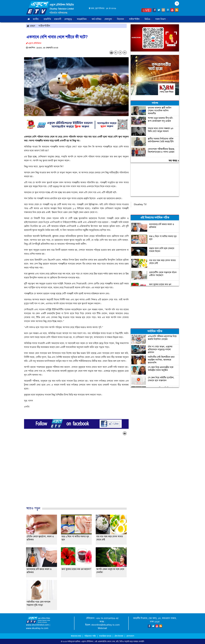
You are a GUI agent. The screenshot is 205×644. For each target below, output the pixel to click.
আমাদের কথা (76, 636)
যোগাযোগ (130, 636)
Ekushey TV (140, 204)
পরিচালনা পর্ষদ (90, 636)
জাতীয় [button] (37, 19)
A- (116, 53)
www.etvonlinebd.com (37, 625)
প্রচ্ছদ (31, 26)
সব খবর (174, 161)
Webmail (102, 628)
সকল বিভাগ (161, 19)
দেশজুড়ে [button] (69, 19)
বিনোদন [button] (122, 19)
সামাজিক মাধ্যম (105, 636)
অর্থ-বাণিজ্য (96, 19)
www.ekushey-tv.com (37, 628)
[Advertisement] (76, 474)
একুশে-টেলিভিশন (87, 641)
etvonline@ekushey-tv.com (106, 625)
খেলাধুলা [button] (109, 19)
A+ (125, 53)
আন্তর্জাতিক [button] (83, 19)
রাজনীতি (47, 19)
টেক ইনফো (119, 636)
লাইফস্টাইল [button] (135, 19)
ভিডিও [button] (148, 19)
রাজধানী (58, 19)
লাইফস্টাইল (44, 26)
